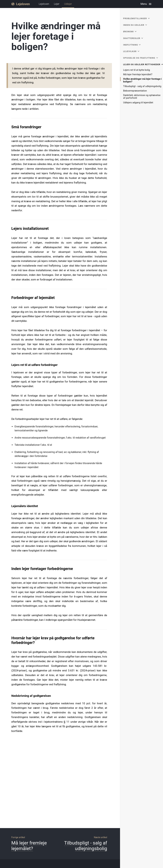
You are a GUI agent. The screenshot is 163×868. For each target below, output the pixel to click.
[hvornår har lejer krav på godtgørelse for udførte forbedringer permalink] (10, 632)
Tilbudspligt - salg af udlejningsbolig (142, 86)
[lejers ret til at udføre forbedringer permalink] (10, 358)
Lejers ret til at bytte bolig (137, 70)
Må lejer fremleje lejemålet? (138, 75)
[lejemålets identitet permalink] (10, 499)
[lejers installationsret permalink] (10, 222)
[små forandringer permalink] (10, 121)
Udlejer (68, 5)
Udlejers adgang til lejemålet (138, 103)
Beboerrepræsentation (135, 91)
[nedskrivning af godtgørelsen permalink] (10, 689)
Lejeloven (44, 4)
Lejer (57, 4)
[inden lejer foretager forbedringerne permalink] (10, 562)
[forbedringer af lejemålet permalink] (10, 291)
